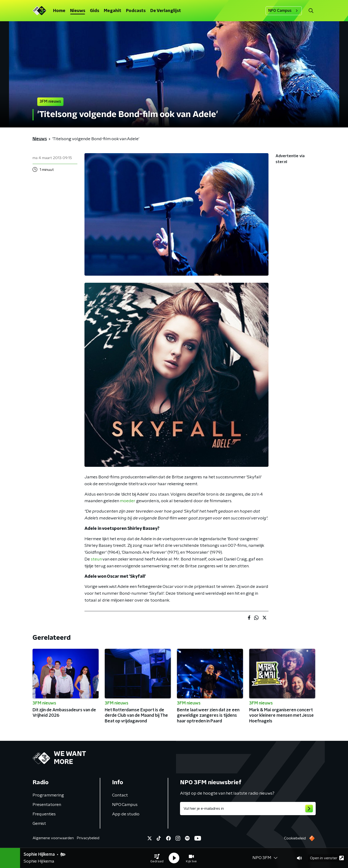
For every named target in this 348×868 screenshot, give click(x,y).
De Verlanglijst (166, 11)
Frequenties (44, 814)
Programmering (48, 795)
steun (96, 559)
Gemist (39, 824)
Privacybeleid (88, 838)
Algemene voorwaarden (53, 838)
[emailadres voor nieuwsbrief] (248, 809)
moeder (128, 501)
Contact (120, 795)
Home (59, 11)
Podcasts (136, 11)
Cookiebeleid (295, 838)
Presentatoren (47, 805)
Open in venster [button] (327, 858)
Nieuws (78, 11)
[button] (157, 858)
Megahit (113, 11)
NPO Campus (284, 11)
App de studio (126, 814)
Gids (94, 11)
